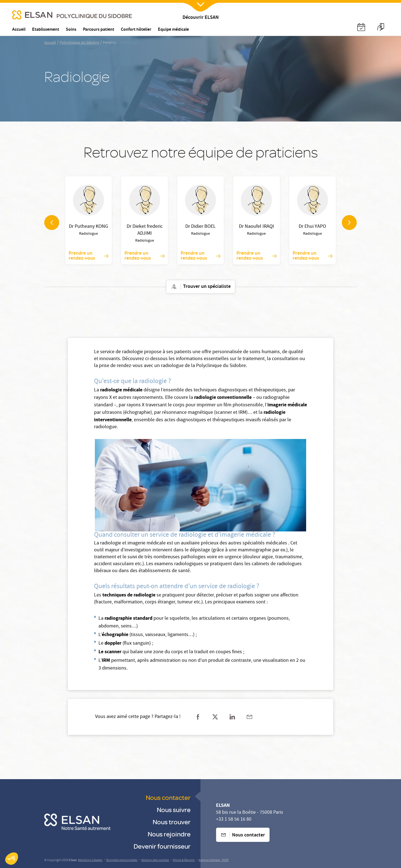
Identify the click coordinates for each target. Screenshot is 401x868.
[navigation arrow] (52, 223)
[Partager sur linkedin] (232, 717)
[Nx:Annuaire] (361, 27)
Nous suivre (174, 809)
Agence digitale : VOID (213, 860)
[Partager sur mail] (249, 717)
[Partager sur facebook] (198, 717)
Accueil (50, 43)
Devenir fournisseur (162, 846)
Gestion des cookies (155, 860)
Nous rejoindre (169, 834)
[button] (12, 859)
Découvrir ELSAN (201, 18)
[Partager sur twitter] (215, 717)
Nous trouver (172, 822)
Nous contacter (168, 797)
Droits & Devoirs (184, 860)
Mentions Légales (90, 860)
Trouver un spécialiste (201, 287)
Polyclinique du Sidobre (79, 43)
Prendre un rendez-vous (88, 256)
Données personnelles (122, 860)
